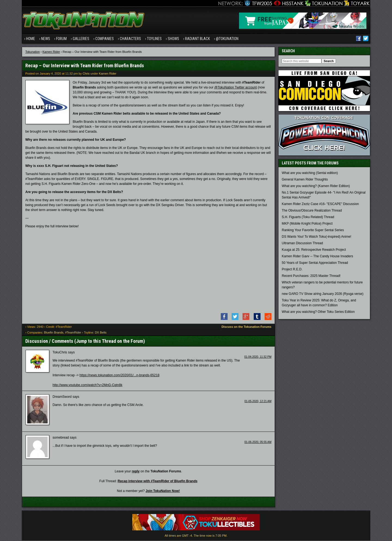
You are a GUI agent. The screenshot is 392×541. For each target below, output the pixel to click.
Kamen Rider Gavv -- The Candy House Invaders (317, 257)
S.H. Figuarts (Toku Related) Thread (308, 218)
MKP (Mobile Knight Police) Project (307, 224)
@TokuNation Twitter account (235, 88)
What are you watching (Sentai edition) (310, 173)
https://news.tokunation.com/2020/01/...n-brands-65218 (120, 375)
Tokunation (33, 52)
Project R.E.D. (292, 270)
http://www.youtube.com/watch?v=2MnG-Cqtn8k (87, 385)
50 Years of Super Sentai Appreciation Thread (315, 263)
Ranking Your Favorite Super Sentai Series (313, 231)
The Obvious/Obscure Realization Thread (312, 211)
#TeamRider (73, 333)
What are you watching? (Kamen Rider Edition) (316, 187)
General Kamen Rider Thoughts (305, 180)
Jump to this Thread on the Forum (110, 341)
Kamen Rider (51, 52)
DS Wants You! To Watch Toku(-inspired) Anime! (316, 237)
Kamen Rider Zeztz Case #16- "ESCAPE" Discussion (320, 204)
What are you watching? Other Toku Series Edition (318, 312)
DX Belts (101, 333)
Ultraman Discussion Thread (302, 244)
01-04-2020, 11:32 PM (258, 357)
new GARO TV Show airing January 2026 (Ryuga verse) (323, 294)
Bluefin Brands (54, 333)
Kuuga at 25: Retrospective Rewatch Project (314, 250)
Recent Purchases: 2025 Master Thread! (311, 276)
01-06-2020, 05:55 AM (258, 442)
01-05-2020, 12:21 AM (258, 401)
